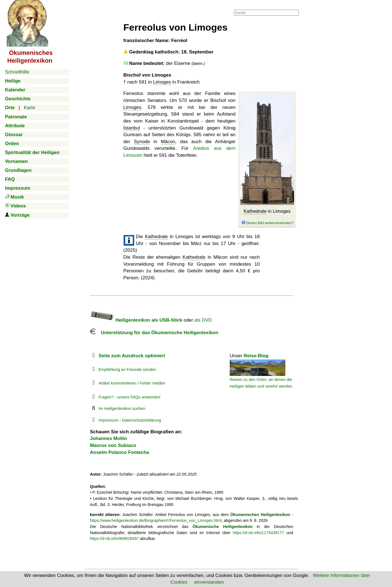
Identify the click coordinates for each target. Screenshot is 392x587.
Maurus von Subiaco (113, 445)
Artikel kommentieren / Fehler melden (132, 383)
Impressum (108, 420)
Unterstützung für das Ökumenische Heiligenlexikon (154, 333)
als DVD (203, 320)
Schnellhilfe (17, 72)
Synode (142, 142)
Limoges (162, 82)
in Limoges (267, 217)
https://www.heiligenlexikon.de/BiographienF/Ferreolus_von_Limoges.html (156, 520)
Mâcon (168, 142)
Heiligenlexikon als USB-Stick (136, 320)
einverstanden (209, 582)
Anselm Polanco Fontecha (120, 452)
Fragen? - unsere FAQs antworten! (129, 397)
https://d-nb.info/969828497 (114, 539)
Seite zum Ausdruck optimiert (132, 356)
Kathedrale (255, 211)
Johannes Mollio (108, 438)
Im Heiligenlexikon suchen (122, 409)
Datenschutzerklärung (141, 420)
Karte (30, 108)
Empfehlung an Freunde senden (127, 370)
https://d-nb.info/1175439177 (258, 533)
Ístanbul (132, 128)
